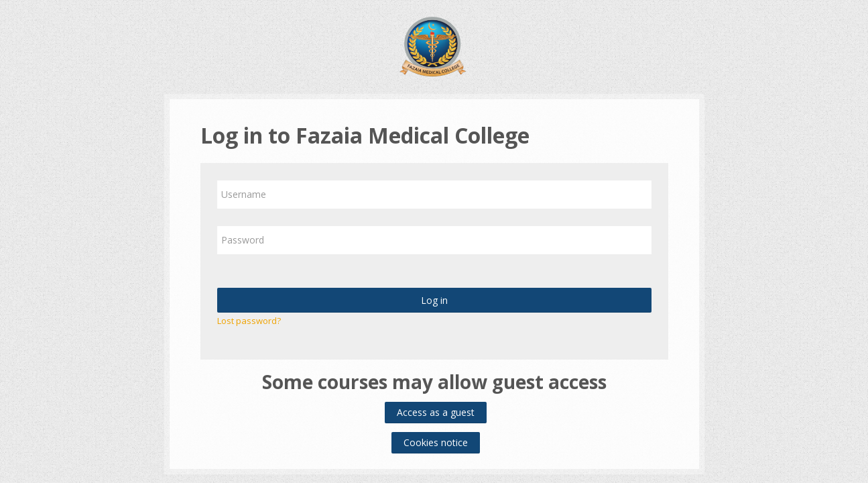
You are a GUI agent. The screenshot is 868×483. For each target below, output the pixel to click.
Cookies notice (436, 442)
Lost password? (249, 321)
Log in (434, 300)
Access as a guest (436, 412)
